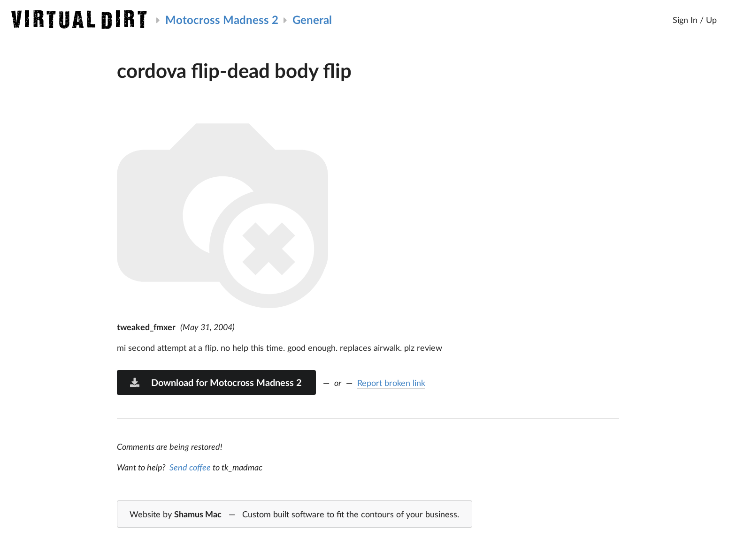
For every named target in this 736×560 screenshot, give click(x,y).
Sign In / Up (695, 20)
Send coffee (190, 467)
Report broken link (391, 383)
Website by (294, 515)
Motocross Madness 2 (222, 19)
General (312, 19)
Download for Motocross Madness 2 (215, 382)
